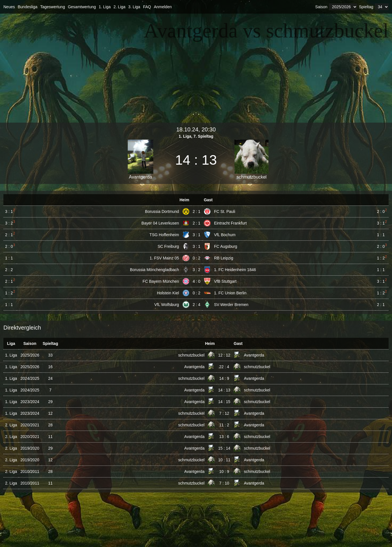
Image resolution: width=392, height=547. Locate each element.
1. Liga (105, 7)
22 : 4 (224, 367)
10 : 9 (224, 471)
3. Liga (134, 7)
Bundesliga (27, 7)
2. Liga (120, 7)
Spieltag (366, 7)
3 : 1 (197, 235)
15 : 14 (224, 448)
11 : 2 (224, 425)
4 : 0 (197, 281)
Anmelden (163, 7)
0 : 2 (197, 258)
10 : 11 (224, 460)
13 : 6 (224, 437)
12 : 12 (224, 355)
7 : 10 (224, 483)
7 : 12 (224, 413)
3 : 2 (197, 270)
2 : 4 (197, 305)
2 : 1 (197, 211)
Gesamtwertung (82, 7)
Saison (321, 7)
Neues (9, 7)
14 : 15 (224, 402)
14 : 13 (224, 390)
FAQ (147, 7)
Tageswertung (53, 7)
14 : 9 (224, 378)
